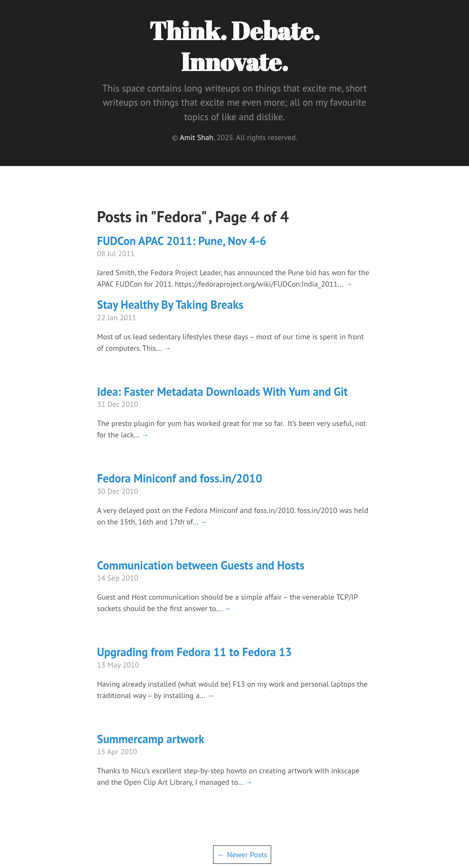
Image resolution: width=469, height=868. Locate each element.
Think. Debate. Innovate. (234, 46)
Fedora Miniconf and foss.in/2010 (180, 478)
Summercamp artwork (151, 739)
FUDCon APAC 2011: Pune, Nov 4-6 (182, 241)
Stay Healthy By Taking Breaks (170, 304)
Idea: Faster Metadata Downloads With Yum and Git (222, 391)
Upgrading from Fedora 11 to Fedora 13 (194, 652)
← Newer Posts (242, 855)
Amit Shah (197, 137)
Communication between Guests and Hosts (201, 565)
